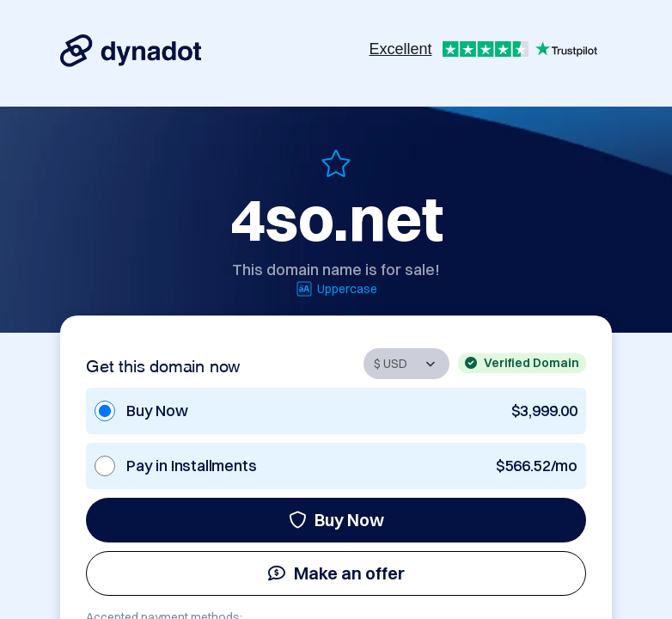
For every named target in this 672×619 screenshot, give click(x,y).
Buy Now (336, 520)
